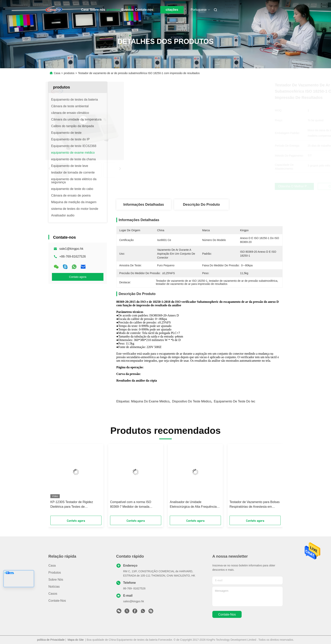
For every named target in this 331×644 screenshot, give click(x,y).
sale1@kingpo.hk (71, 249)
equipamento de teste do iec (235, 401)
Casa (85, 10)
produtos (113, 10)
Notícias (54, 587)
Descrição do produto (201, 205)
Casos (53, 594)
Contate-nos (144, 10)
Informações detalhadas (144, 205)
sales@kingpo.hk (134, 601)
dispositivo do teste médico (192, 401)
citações (172, 10)
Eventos (127, 10)
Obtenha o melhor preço (221, 186)
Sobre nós (98, 10)
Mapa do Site (76, 640)
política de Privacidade (51, 640)
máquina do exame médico (150, 401)
